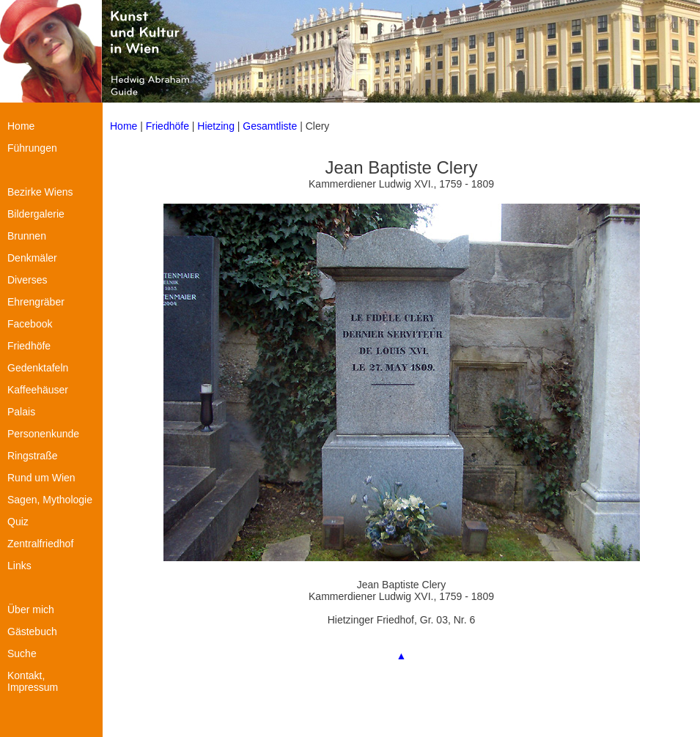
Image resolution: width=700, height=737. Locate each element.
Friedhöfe (167, 126)
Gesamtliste (270, 126)
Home (124, 126)
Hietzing (217, 126)
